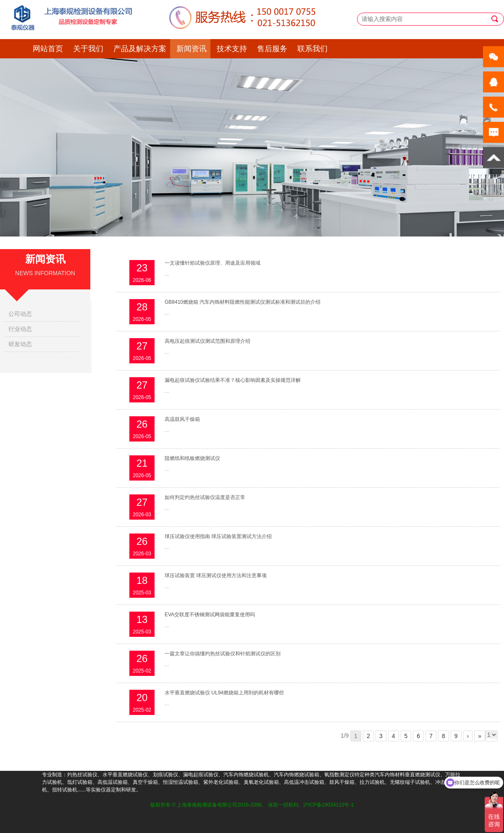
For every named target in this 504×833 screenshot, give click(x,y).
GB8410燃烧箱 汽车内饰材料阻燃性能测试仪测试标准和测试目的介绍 (243, 302)
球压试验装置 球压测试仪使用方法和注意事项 (216, 575)
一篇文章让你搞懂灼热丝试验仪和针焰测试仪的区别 (223, 654)
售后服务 (272, 49)
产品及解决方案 (140, 49)
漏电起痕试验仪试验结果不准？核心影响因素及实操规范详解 (233, 380)
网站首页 (48, 49)
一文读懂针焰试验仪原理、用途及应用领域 (213, 263)
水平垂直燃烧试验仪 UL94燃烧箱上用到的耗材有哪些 (224, 693)
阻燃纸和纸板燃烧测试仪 (192, 458)
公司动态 (20, 314)
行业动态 (20, 329)
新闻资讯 (192, 49)
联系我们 (312, 49)
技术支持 (232, 49)
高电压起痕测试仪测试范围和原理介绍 (207, 341)
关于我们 (88, 49)
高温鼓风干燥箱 (182, 419)
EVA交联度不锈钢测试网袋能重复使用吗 (210, 615)
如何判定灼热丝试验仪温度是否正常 (205, 497)
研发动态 (20, 344)
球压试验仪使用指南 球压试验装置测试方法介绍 (218, 536)
